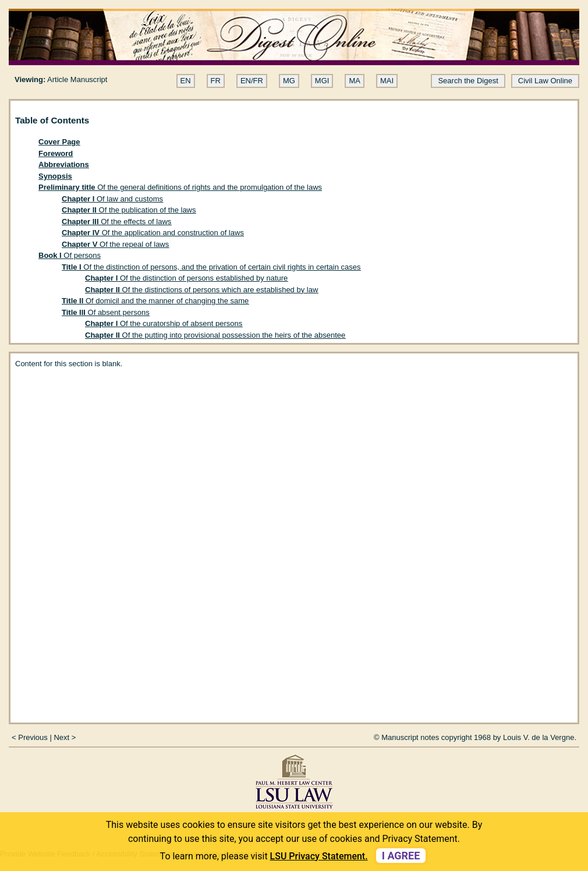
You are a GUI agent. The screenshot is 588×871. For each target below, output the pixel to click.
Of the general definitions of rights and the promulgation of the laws (180, 187)
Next (61, 737)
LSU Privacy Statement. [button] (319, 856)
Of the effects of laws (116, 222)
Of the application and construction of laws (153, 233)
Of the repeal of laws (115, 244)
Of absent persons (106, 312)
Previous (33, 737)
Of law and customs (112, 199)
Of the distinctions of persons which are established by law (201, 290)
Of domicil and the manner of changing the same (155, 301)
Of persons (70, 255)
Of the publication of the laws (129, 210)
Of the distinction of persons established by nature (186, 278)
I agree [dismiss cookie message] (401, 856)
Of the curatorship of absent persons (164, 323)
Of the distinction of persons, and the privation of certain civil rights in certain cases (211, 267)
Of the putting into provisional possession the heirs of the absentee (215, 335)
